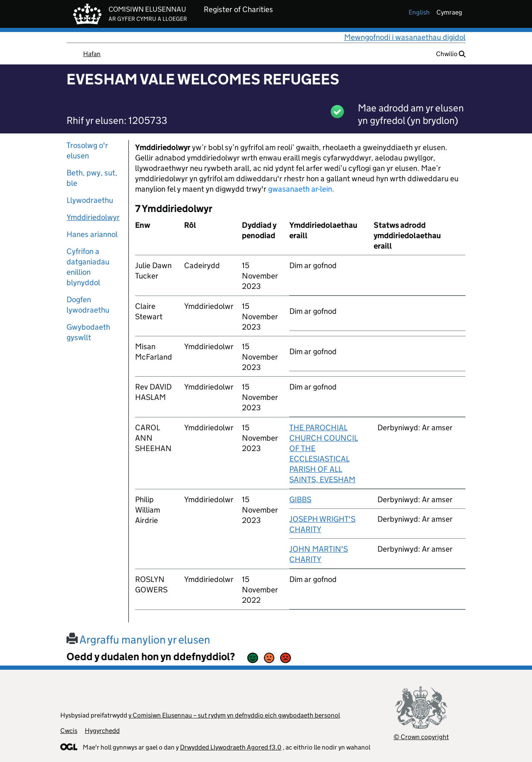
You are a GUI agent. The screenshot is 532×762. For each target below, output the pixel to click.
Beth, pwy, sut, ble (92, 178)
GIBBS (300, 499)
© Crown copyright (421, 737)
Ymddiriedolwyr (93, 217)
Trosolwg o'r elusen (87, 150)
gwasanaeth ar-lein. (301, 189)
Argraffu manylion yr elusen (138, 640)
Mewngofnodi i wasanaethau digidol (405, 37)
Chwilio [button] (451, 54)
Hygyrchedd (102, 731)
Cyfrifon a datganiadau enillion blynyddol (88, 267)
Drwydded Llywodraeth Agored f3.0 (231, 747)
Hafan (92, 54)
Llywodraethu (90, 200)
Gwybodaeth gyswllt (88, 332)
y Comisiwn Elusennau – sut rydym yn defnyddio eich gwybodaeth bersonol (234, 715)
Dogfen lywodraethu (88, 305)
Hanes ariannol (92, 234)
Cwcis (69, 731)
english (419, 12)
